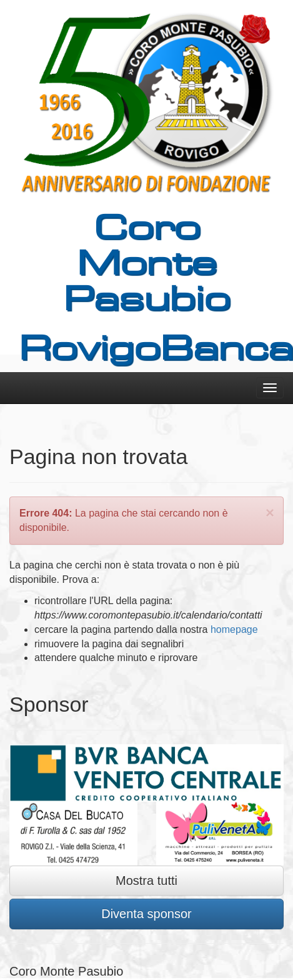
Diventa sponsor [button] (146, 914)
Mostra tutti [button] (146, 881)
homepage (234, 629)
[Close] (270, 513)
